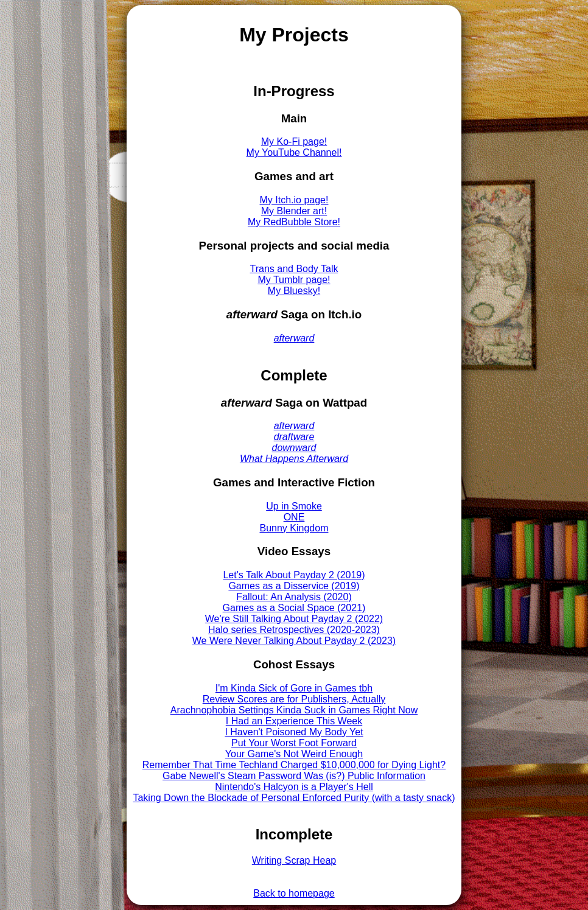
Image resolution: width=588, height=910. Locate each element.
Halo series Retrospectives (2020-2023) (294, 630)
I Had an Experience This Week (294, 721)
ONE (294, 517)
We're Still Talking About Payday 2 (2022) (294, 619)
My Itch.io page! (294, 200)
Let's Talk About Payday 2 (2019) (294, 575)
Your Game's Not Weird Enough (294, 754)
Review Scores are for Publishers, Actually (294, 699)
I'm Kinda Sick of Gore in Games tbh (294, 688)
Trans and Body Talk (294, 269)
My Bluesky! (294, 291)
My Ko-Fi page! (294, 142)
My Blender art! (294, 211)
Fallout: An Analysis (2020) (294, 597)
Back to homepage (294, 893)
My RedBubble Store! (294, 222)
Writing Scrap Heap (294, 860)
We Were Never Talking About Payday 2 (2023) (294, 641)
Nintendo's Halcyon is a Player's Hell (294, 787)
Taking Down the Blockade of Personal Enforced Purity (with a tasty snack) (294, 798)
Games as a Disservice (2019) (294, 586)
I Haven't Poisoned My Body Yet (294, 732)
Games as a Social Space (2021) (294, 608)
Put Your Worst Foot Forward (294, 743)
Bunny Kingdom (294, 528)
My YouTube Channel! (294, 152)
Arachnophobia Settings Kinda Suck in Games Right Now (294, 710)
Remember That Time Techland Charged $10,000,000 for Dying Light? (294, 765)
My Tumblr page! (294, 280)
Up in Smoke (294, 506)
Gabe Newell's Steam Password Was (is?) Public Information (294, 776)
